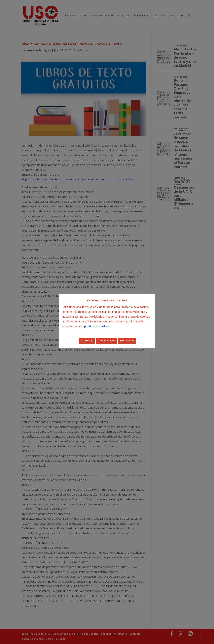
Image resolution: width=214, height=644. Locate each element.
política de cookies (97, 326)
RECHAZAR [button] (127, 341)
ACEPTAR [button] (87, 341)
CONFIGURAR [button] (106, 341)
